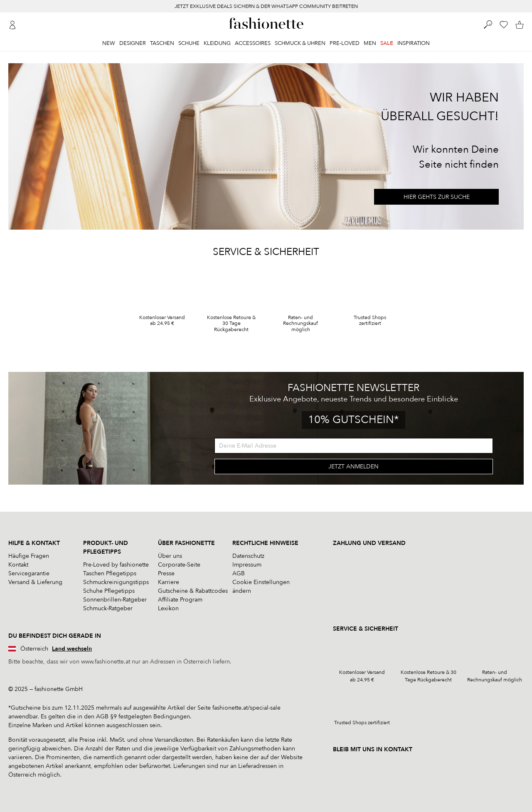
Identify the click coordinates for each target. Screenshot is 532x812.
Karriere (169, 582)
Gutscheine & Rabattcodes (193, 591)
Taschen (162, 43)
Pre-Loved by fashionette (116, 565)
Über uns (170, 556)
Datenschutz (248, 556)
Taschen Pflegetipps (110, 573)
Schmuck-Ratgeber (108, 608)
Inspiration (414, 43)
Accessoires (253, 43)
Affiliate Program (180, 600)
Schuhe (189, 43)
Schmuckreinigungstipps (116, 582)
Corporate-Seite (179, 565)
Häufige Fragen (29, 556)
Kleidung (217, 43)
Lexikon (168, 608)
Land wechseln (72, 649)
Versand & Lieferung (35, 582)
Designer (133, 43)
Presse (166, 573)
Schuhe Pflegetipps (109, 591)
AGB (239, 573)
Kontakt (18, 565)
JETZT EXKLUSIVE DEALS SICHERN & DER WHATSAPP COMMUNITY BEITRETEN (266, 6)
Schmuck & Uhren (300, 43)
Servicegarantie (29, 573)
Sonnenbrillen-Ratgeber (115, 600)
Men (370, 43)
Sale (387, 43)
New (109, 43)
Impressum (247, 565)
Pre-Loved (345, 43)
